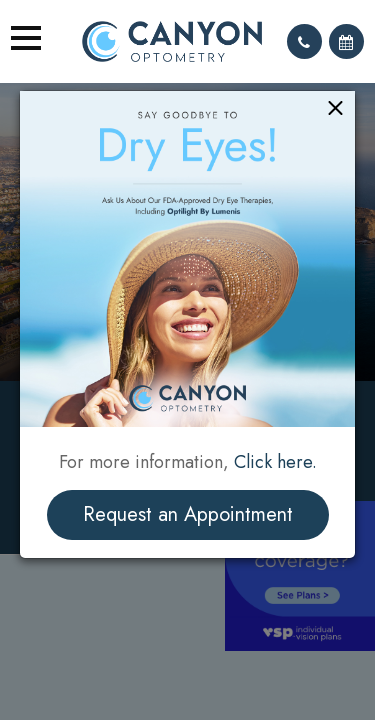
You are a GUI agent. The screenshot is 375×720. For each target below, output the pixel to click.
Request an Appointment (188, 514)
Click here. (275, 462)
